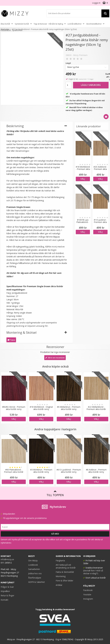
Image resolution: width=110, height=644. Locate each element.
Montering (61, 576)
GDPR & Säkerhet (37, 582)
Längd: (68, 63)
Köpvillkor (5, 591)
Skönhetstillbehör (96, 24)
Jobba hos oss (35, 573)
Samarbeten (34, 569)
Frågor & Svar (7, 587)
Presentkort (6, 30)
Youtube (87, 594)
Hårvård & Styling (57, 24)
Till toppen (55, 493)
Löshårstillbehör (76, 24)
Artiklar (59, 585)
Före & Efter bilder (64, 581)
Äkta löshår (7, 24)
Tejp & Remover (40, 24)
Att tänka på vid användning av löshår (66, 566)
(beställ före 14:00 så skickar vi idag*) (93, 572)
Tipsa (11, 340)
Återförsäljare (35, 578)
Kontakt (5, 600)
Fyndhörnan (17, 30)
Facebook (88, 590)
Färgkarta (60, 561)
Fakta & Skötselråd (65, 572)
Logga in (96, 3)
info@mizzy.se (7, 559)
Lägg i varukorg (91, 85)
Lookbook (33, 565)
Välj (83, 179)
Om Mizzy (33, 561)
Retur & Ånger (7, 595)
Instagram (88, 599)
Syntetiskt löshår (24, 24)
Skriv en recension (55, 358)
